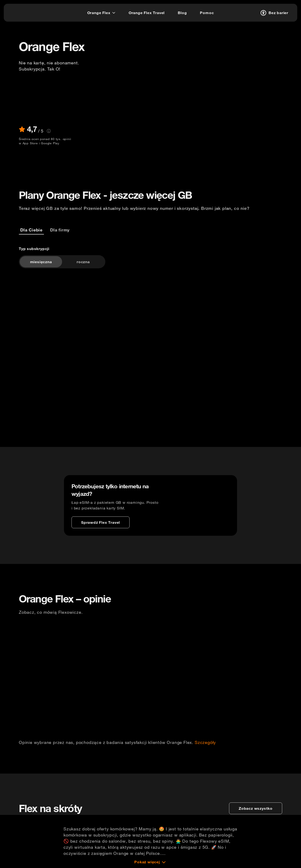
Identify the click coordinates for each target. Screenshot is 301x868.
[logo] (22, 12)
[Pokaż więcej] (150, 862)
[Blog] (182, 13)
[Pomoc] (207, 13)
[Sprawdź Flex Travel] (101, 522)
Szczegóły (205, 743)
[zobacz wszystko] (256, 808)
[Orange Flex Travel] (147, 13)
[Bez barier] (274, 13)
